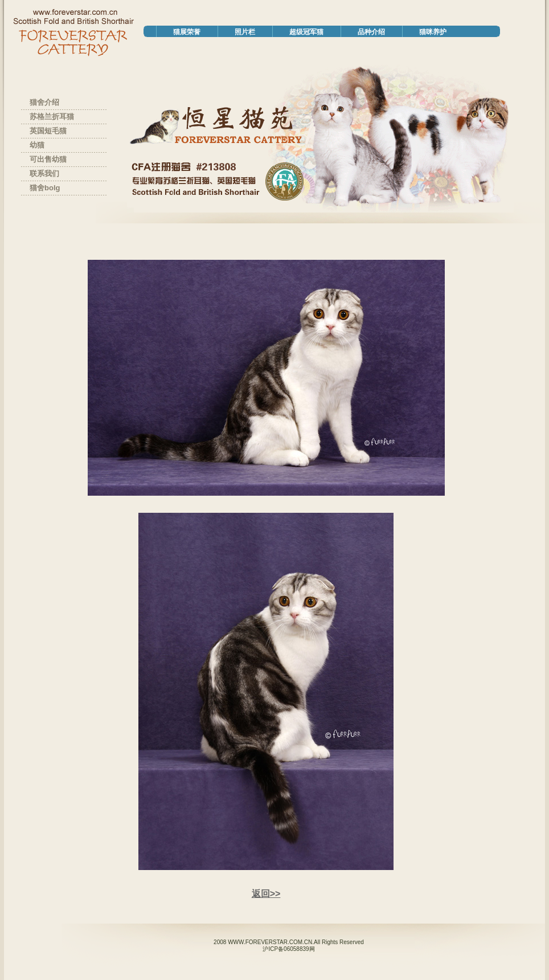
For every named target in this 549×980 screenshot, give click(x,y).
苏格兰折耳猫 (52, 117)
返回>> (266, 894)
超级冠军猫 (306, 32)
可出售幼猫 (48, 159)
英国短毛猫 (48, 131)
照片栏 (245, 32)
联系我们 (44, 173)
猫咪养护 (433, 32)
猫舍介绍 (44, 102)
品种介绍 (371, 32)
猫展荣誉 (187, 32)
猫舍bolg (45, 188)
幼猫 (37, 145)
